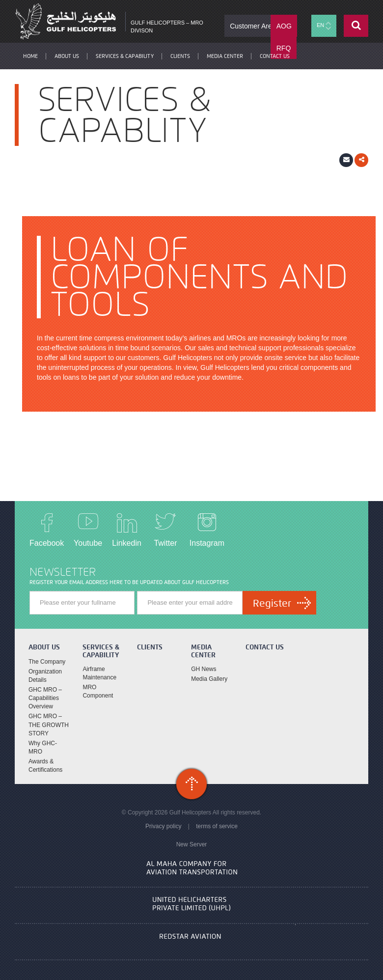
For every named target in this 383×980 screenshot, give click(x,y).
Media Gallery (209, 679)
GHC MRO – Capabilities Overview (45, 698)
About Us (67, 56)
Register (272, 603)
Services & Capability (125, 56)
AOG (284, 26)
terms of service (217, 826)
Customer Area (253, 26)
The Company (47, 662)
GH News (204, 669)
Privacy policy (163, 826)
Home (30, 56)
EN (324, 26)
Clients (180, 56)
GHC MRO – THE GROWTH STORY (49, 725)
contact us (275, 56)
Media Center (225, 56)
